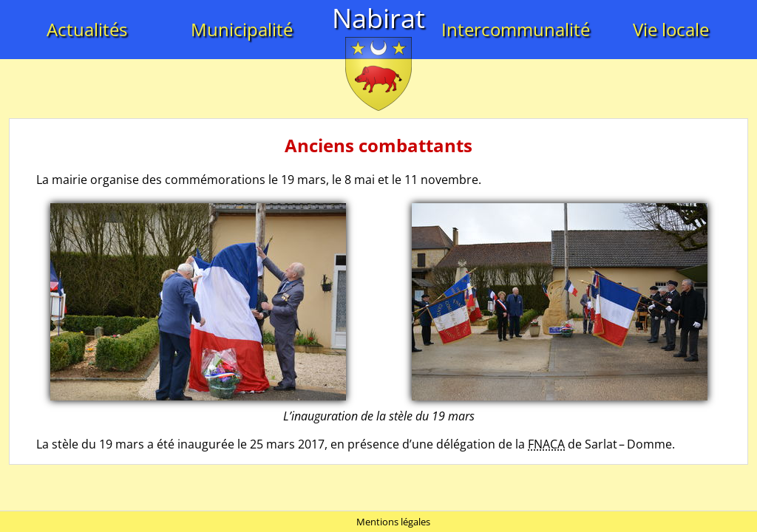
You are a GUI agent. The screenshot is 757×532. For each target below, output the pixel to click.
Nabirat (378, 18)
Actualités (87, 29)
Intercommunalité (516, 29)
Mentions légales (393, 522)
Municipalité (242, 29)
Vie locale (671, 29)
